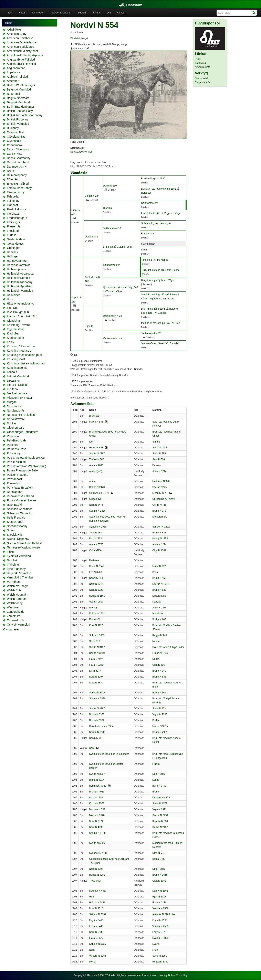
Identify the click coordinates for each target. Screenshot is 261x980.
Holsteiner (13, 295)
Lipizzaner (13, 381)
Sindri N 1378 (162, 493)
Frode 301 (95, 619)
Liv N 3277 (95, 671)
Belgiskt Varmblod (18, 102)
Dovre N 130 (110, 186)
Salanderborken (150, 203)
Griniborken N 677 (99, 493)
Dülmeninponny (17, 175)
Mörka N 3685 (160, 726)
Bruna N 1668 (160, 875)
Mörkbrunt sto (160, 517)
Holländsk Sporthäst (20, 286)
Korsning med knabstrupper (24, 355)
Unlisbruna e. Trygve (164, 499)
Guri (92, 897)
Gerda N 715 (159, 505)
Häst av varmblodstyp (21, 303)
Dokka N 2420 (97, 487)
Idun (92, 442)
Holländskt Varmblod (20, 291)
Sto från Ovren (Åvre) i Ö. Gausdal (160, 343)
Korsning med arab (19, 351)
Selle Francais (16, 518)
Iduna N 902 (159, 566)
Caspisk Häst (15, 132)
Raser (22, 13)
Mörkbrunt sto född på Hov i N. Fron (161, 323)
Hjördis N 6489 (97, 903)
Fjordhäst (13, 214)
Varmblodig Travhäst (20, 577)
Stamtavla (200, 63)
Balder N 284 (92, 196)
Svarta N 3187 (97, 647)
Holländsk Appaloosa (20, 274)
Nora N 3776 (96, 584)
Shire (10, 530)
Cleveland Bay (16, 137)
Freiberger (14, 222)
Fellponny (13, 201)
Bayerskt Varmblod (19, 89)
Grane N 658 (96, 448)
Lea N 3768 (96, 572)
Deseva (156, 465)
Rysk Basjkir (15, 505)
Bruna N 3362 (97, 720)
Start (10, 13)
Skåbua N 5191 (98, 914)
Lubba (156, 780)
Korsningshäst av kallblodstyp (26, 363)
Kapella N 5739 (98, 944)
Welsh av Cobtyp (18, 586)
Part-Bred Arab (16, 440)
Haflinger (13, 256)
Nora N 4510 (96, 908)
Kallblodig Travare (18, 325)
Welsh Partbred (17, 599)
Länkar (97, 13)
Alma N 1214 (159, 471)
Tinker (11, 552)
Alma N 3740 (96, 544)
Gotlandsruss (15, 244)
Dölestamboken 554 (81, 152)
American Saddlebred (20, 47)
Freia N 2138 (159, 903)
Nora (92, 950)
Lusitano (12, 389)
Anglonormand (16, 68)
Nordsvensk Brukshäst (21, 415)
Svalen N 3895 (160, 938)
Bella (155, 572)
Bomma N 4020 (98, 786)
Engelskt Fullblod (18, 184)
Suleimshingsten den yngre (156, 223)
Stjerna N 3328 (97, 699)
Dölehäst (13, 179)
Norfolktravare (16, 419)
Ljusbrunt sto (159, 596)
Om (109, 13)
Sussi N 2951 (160, 956)
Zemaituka (14, 616)
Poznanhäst (14, 479)
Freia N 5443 (96, 926)
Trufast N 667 (97, 459)
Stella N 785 (159, 454)
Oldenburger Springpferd (23, 432)
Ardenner (13, 81)
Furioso (12, 235)
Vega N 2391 (159, 809)
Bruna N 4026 (97, 792)
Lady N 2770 (159, 932)
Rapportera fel (203, 82)
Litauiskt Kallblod (18, 385)
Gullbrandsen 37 (112, 228)
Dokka (156, 659)
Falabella (13, 196)
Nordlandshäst (16, 411)
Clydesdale (14, 141)
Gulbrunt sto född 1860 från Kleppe (161, 270)
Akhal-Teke (14, 30)
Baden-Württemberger (21, 85)
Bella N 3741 (159, 786)
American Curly (17, 34)
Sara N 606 (159, 459)
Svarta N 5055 (97, 843)
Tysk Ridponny (16, 569)
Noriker (12, 423)
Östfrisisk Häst (16, 620)
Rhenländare (15, 492)
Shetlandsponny (17, 526)
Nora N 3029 (96, 590)
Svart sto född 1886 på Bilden (168, 647)
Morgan (12, 402)
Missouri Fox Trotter (20, 398)
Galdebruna (91, 237)
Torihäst (12, 560)
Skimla (156, 442)
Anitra (92, 481)
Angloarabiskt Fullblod (21, 60)
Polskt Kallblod (16, 462)
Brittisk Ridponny (18, 119)
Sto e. (144, 250)
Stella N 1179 (160, 803)
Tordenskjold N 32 (151, 333)
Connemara (14, 145)
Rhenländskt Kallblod (20, 496)
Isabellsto (158, 614)
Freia (155, 950)
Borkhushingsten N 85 (153, 179)
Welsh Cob (14, 590)
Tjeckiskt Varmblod (19, 556)
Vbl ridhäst (14, 582)
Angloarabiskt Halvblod (21, 64)
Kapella (89, 326)
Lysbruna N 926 (161, 481)
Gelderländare (16, 239)
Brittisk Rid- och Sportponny (25, 115)
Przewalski (14, 483)
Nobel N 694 (96, 578)
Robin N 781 (96, 738)
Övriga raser (11, 629)
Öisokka (107, 208)
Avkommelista (202, 67)
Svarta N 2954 (160, 815)
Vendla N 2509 (160, 908)
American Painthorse (20, 38)
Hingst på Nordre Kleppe (155, 260)
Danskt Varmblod (18, 162)
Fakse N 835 (96, 422)
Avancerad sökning (61, 13)
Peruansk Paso (17, 449)
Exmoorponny (16, 192)
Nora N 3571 (96, 821)
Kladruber (13, 333)
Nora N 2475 (96, 505)
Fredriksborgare (17, 218)
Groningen (14, 248)
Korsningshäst (16, 359)
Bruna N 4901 (160, 732)
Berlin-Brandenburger (21, 107)
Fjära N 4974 (96, 659)
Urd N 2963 (96, 539)
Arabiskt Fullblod (17, 77)
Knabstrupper (15, 338)
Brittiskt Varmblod (18, 124)
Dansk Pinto (15, 154)
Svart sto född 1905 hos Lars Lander (109, 754)
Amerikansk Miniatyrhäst (22, 51)
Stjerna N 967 (160, 487)
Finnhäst (12, 205)
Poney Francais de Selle (22, 470)
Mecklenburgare (17, 393)
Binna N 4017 (97, 780)
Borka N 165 (159, 619)
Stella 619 (95, 641)
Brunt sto (94, 416)
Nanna (156, 641)
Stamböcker (38, 13)
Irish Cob (13, 308)
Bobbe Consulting (178, 975)
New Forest (14, 406)
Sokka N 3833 (97, 635)
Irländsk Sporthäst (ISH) (22, 316)
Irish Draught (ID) (18, 312)
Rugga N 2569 (97, 596)
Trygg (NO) (95, 881)
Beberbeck (14, 94)
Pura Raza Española (20, 488)
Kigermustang (16, 329)
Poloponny (14, 453)
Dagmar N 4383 (98, 891)
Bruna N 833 (159, 533)
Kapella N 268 (160, 821)
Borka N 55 (158, 859)
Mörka (93, 962)
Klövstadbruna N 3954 (101, 726)
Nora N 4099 (96, 827)
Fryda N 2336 (160, 920)
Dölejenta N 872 (161, 798)
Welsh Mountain (17, 595)
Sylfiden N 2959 (98, 527)
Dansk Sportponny (19, 158)
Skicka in (82, 13)
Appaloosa (13, 72)
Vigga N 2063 (160, 714)
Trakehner (13, 565)
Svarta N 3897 (97, 709)
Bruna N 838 (159, 677)
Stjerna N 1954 (160, 584)
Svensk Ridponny (18, 539)
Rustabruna (147, 234)
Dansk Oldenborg (18, 149)
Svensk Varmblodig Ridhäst (24, 543)
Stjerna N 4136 (97, 833)
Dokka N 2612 (97, 614)
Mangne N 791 (97, 809)
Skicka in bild (202, 78)
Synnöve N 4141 (98, 853)
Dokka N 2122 (160, 827)
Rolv (92, 748)
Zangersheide (16, 612)
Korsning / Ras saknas (21, 346)
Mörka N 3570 (97, 815)
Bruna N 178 (159, 511)
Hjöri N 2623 (159, 897)
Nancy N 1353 (160, 539)
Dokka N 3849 (97, 653)
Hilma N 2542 (97, 566)
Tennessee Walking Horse (23, 547)
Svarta (156, 944)
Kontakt (121, 13)
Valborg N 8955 (98, 956)
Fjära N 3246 (96, 665)
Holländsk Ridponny (20, 282)
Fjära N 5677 (96, 938)
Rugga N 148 (160, 635)
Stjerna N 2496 (97, 511)
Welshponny (15, 603)
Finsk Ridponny (17, 209)
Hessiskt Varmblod (19, 265)
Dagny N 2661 (160, 891)
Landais (12, 372)
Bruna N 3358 (97, 714)
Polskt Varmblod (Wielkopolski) (27, 466)
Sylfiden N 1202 (161, 527)
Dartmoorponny (17, 167)
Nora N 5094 (96, 869)
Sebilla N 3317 (97, 693)
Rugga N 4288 (97, 875)
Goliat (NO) (96, 550)
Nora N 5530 (96, 932)
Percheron (14, 445)
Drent (10, 171)
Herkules (94, 560)
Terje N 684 (96, 533)
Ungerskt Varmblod (19, 573)
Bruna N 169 (159, 578)
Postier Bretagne (18, 475)
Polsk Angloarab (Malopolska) (26, 458)
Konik (11, 342)
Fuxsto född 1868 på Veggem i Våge (161, 213)
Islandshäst (14, 321)
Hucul (11, 299)
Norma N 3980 (97, 732)
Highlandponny (16, 269)
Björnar (93, 608)
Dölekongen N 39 (112, 316)
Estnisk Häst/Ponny (19, 188)
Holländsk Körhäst (19, 278)
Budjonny (13, 128)
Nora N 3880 (96, 683)
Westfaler (13, 607)
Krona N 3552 (97, 803)
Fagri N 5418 (96, 920)
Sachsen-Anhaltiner (19, 509)
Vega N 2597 (96, 602)
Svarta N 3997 (97, 774)
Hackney (12, 252)
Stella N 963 (159, 709)
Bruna (156, 792)
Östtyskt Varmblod (18, 625)
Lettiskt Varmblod (18, 376)
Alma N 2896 (96, 465)
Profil (198, 59)
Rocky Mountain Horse (21, 500)
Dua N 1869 (159, 774)
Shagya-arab (15, 522)
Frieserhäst (14, 226)
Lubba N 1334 (160, 653)
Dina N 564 (158, 853)
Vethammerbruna (112, 338)
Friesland (13, 231)
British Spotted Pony (20, 111)
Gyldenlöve (95, 499)
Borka (155, 720)
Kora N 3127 (96, 625)
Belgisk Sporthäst (18, 98)
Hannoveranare (17, 261)
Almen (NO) (96, 471)
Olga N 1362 (159, 550)
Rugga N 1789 (160, 962)
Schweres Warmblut (20, 513)
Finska (156, 764)
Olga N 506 (159, 665)
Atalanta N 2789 (164, 914)
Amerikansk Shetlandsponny (25, 55)
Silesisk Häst (15, 535)
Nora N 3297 (96, 677)
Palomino (13, 436)
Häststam (130, 5)
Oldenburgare (16, 428)
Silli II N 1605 (160, 448)
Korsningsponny (17, 368)
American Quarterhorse (22, 42)
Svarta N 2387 (97, 454)
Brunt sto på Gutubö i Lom (117, 247)
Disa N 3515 (96, 798)
